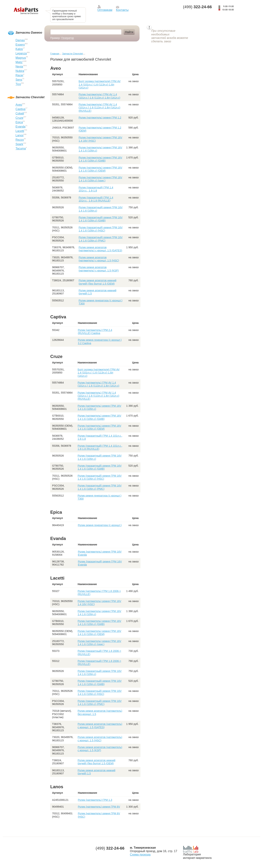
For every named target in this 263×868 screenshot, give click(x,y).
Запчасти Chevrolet (72, 54)
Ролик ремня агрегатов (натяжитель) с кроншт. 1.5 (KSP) (99, 269)
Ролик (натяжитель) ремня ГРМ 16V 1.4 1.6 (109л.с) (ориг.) (100, 179)
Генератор (68, 38)
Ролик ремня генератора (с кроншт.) (100, 525)
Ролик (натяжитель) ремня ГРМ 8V (99, 807)
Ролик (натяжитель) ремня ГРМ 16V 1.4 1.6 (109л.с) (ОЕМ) (100, 169)
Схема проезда (140, 855)
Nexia (19, 67)
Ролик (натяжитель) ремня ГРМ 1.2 (100, 118)
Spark (19, 144)
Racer (19, 75)
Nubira (20, 71)
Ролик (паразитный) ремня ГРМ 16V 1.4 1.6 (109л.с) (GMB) (101, 219)
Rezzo (20, 140)
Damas (20, 40)
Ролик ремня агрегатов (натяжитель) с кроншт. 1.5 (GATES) (100, 249)
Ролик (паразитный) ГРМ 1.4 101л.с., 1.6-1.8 (96, 189)
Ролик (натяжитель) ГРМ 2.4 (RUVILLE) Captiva (95, 332)
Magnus (21, 58)
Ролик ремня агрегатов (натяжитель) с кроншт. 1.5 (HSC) (99, 259)
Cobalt (20, 113)
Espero (20, 45)
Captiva (20, 109)
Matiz (19, 62)
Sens (19, 80)
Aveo (19, 105)
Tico (18, 84)
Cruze (19, 118)
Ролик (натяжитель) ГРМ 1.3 (95, 800)
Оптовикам (105, 10)
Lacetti (20, 131)
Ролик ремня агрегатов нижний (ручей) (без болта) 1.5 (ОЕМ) (97, 282)
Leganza (21, 53)
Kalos (19, 49)
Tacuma (21, 149)
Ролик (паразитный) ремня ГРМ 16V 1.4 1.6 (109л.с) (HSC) (101, 229)
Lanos (20, 135)
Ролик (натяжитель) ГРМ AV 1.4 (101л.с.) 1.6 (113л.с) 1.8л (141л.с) (99, 96)
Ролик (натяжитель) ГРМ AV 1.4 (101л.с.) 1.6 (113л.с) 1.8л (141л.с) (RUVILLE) (99, 108)
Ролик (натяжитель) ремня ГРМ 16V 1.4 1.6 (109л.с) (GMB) (100, 159)
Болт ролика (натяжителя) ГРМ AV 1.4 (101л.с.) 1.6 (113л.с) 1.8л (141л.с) (100, 84)
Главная (55, 54)
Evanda (20, 127)
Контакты (122, 10)
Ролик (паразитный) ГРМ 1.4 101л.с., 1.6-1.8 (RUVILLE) (96, 199)
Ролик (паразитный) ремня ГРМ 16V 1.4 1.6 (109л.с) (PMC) (101, 239)
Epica (19, 122)
